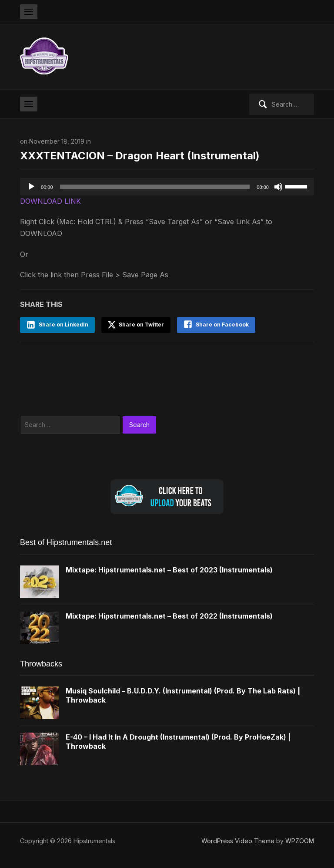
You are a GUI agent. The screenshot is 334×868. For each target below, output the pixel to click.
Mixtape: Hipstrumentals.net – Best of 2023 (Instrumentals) (169, 570)
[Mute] (278, 187)
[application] (167, 187)
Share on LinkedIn (63, 325)
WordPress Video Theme (238, 841)
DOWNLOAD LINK (50, 201)
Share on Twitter (136, 325)
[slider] (155, 187)
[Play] (31, 187)
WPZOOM (300, 841)
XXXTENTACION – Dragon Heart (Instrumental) (140, 156)
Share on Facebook (222, 325)
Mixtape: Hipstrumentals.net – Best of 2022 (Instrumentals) (169, 616)
